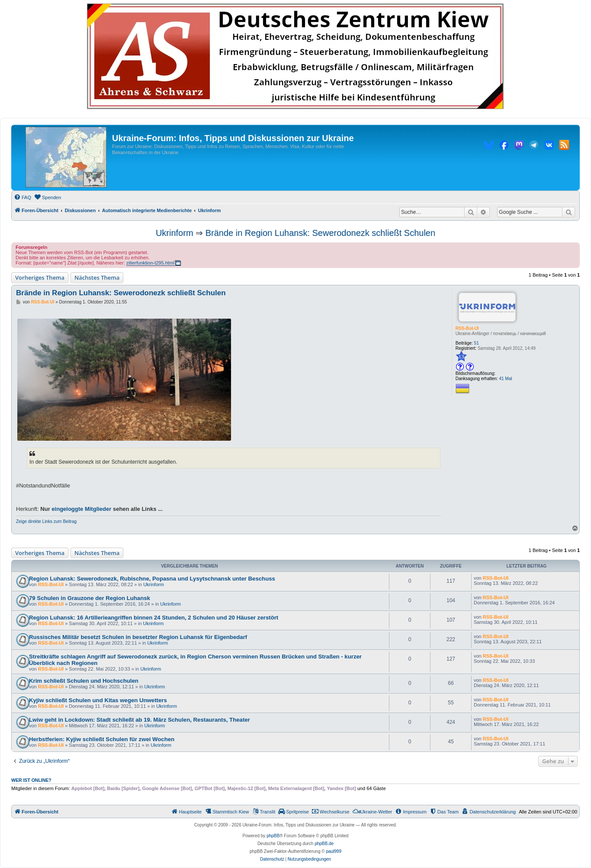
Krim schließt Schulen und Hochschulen (84, 681)
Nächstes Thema (97, 278)
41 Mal (505, 379)
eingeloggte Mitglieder (81, 509)
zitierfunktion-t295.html (150, 263)
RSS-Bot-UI (467, 328)
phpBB (273, 836)
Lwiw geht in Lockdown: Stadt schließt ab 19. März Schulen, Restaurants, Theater (140, 720)
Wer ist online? (31, 780)
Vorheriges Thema (40, 278)
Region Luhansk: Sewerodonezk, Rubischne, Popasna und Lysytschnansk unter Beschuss (152, 579)
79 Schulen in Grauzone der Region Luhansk (90, 598)
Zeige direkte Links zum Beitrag (46, 521)
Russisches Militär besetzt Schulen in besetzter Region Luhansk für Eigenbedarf (138, 637)
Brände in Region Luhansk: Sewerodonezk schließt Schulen (320, 233)
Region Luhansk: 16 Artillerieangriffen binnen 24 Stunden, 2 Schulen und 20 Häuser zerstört (154, 618)
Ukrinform (175, 233)
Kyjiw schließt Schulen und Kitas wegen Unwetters (98, 700)
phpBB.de (324, 844)
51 (477, 343)
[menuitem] (22, 197)
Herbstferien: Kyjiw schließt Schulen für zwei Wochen (102, 739)
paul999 (334, 851)
